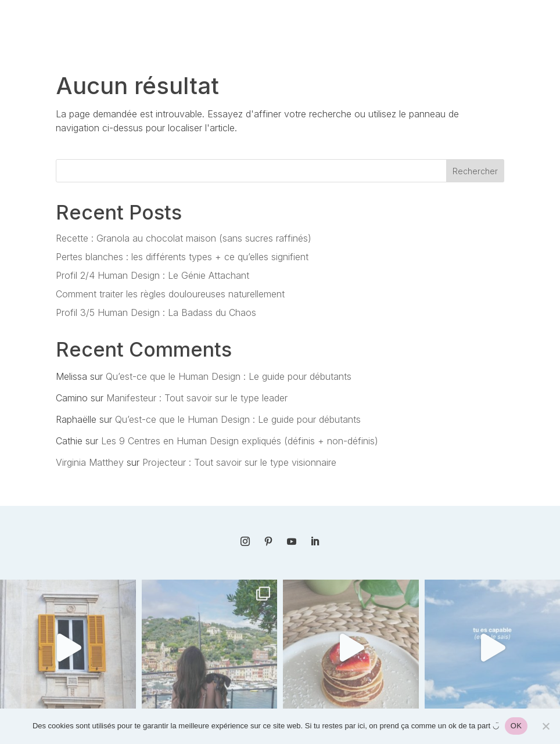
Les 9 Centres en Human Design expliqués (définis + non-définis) (240, 441)
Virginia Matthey (90, 462)
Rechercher (475, 171)
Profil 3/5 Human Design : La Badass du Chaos (156, 312)
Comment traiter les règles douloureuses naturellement (170, 294)
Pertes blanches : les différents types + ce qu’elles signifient (182, 257)
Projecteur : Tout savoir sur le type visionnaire (239, 462)
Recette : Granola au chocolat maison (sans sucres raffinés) (184, 238)
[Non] (545, 726)
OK (516, 726)
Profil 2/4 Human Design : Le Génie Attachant (152, 275)
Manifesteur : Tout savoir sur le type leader (197, 398)
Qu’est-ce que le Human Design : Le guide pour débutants (229, 376)
